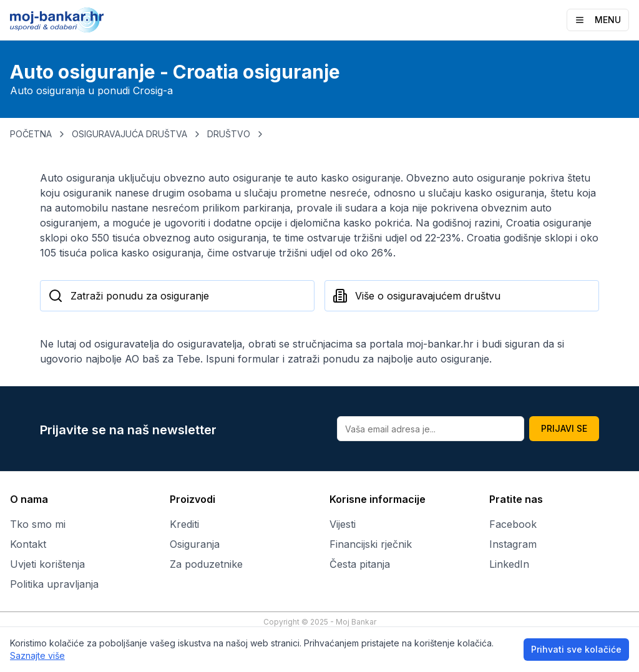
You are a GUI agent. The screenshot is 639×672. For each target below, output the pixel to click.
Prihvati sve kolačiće (576, 649)
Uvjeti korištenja (47, 564)
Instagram (513, 544)
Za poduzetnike (206, 564)
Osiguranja (195, 544)
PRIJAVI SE (564, 428)
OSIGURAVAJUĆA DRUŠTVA (129, 134)
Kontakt (28, 544)
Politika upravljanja (54, 584)
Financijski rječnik (371, 544)
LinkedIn (509, 564)
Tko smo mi (38, 524)
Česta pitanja (360, 564)
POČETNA (31, 134)
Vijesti (343, 524)
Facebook (513, 524)
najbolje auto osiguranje (433, 359)
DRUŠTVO (229, 134)
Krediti (184, 524)
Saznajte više (37, 655)
